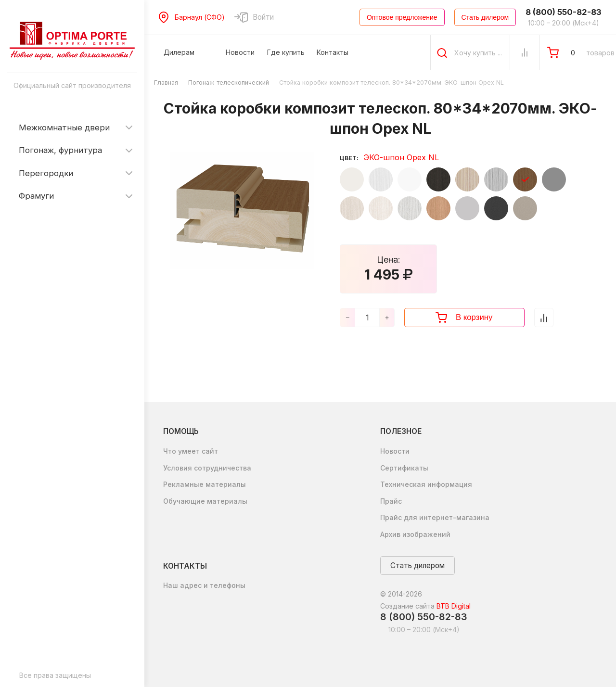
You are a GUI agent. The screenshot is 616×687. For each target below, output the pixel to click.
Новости (395, 451)
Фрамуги (36, 196)
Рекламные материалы (205, 484)
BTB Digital (454, 606)
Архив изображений (415, 534)
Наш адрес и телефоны (204, 585)
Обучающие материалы (205, 501)
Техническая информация (426, 484)
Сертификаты (404, 468)
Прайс (391, 501)
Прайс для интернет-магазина (435, 517)
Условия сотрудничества (207, 468)
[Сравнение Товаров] (525, 52)
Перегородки (46, 173)
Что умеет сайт (191, 451)
